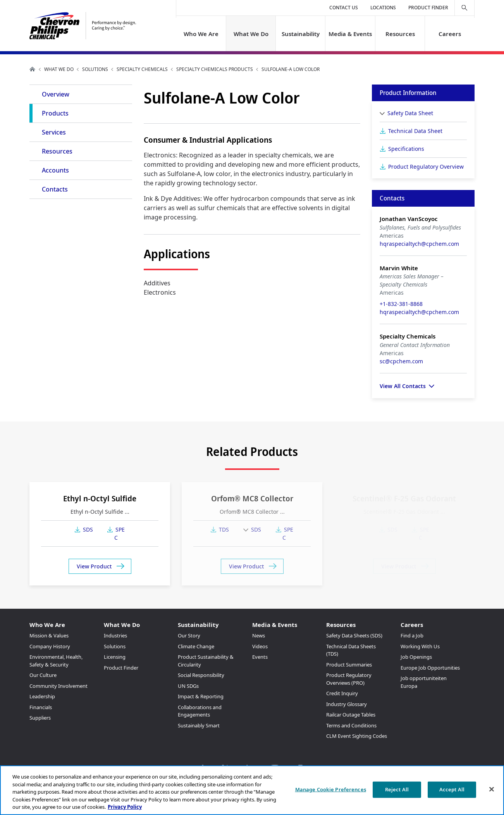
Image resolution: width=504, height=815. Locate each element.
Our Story (189, 635)
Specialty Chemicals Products (215, 69)
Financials (41, 707)
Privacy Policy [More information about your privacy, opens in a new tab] (125, 807)
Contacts (55, 189)
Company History (50, 646)
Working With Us (420, 646)
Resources (400, 34)
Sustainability (301, 34)
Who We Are (201, 34)
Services (54, 132)
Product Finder (428, 8)
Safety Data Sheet (410, 113)
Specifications (406, 149)
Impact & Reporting (201, 696)
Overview (56, 94)
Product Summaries (349, 665)
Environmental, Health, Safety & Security (56, 661)
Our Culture (43, 675)
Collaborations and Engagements (200, 711)
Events (260, 657)
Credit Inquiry (342, 693)
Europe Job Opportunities (430, 668)
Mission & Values (49, 635)
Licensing (115, 657)
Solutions (95, 69)
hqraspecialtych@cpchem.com (419, 244)
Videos (260, 646)
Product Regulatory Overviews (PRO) (349, 679)
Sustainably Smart (199, 725)
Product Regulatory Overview (426, 167)
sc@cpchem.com (401, 361)
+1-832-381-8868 (401, 304)
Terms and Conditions (351, 725)
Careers (449, 34)
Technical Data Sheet (415, 131)
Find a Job (412, 635)
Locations (383, 8)
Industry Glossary (347, 704)
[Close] (492, 789)
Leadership (42, 696)
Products (55, 113)
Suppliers (40, 718)
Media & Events (350, 34)
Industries (115, 635)
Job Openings (416, 657)
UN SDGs (188, 686)
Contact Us (344, 8)
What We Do (251, 34)
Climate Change (196, 646)
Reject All (397, 789)
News (259, 635)
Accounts (55, 170)
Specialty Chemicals (142, 69)
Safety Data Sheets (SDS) (354, 635)
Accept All (452, 789)
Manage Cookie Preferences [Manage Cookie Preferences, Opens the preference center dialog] (331, 789)
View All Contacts (403, 386)
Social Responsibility (201, 675)
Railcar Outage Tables (351, 715)
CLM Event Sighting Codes (357, 736)
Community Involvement (58, 686)
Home (33, 69)
